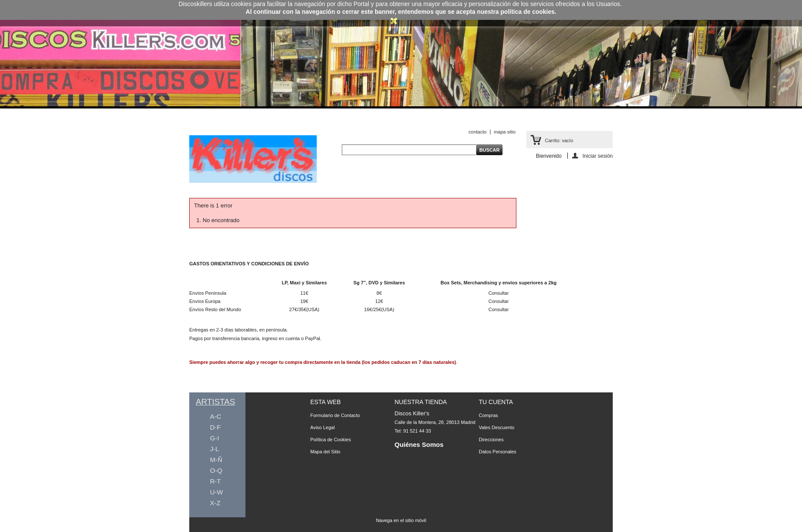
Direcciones (491, 440)
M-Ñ (216, 460)
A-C (216, 416)
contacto (477, 132)
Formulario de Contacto (335, 415)
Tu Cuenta (496, 402)
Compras (489, 415)
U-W (216, 492)
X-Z (215, 503)
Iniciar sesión (598, 156)
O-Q (216, 470)
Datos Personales (498, 452)
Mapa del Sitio (325, 452)
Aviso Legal (323, 427)
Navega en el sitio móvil (401, 520)
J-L (215, 449)
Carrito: (559, 140)
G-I (215, 438)
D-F (215, 427)
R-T (215, 481)
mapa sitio (505, 132)
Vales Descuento (496, 427)
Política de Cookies (331, 440)
